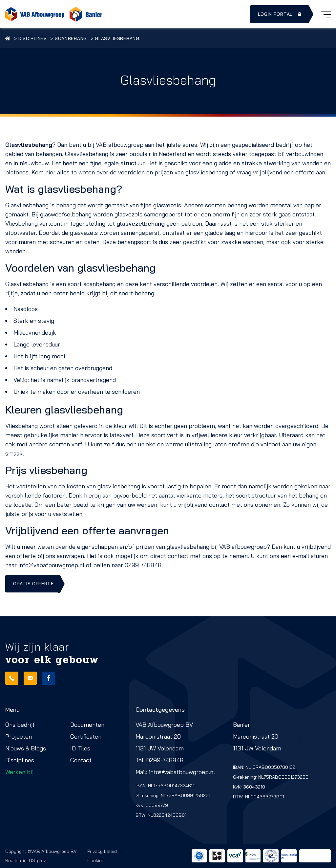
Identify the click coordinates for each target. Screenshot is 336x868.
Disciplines (34, 38)
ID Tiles (80, 749)
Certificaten (86, 737)
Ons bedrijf (20, 725)
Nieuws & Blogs (26, 749)
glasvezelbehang (141, 223)
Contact (81, 760)
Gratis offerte (33, 584)
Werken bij (19, 772)
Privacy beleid (102, 852)
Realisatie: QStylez (26, 861)
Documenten (87, 725)
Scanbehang (74, 38)
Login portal (280, 14)
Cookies (96, 861)
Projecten (19, 737)
